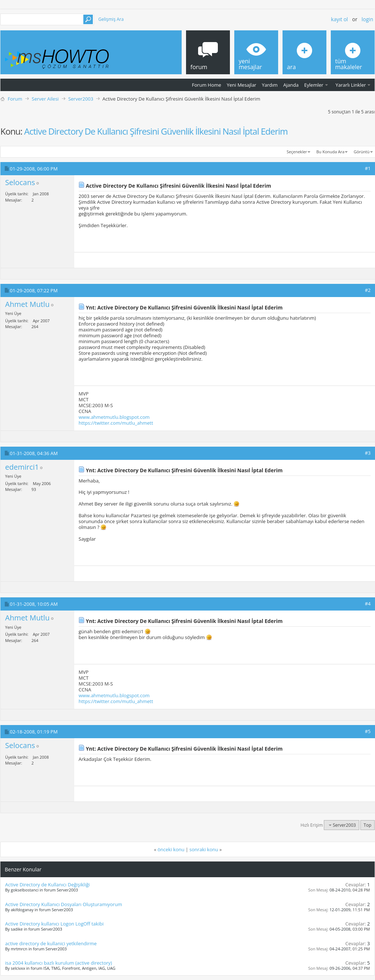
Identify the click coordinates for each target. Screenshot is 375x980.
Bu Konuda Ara (331, 152)
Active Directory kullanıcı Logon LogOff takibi (54, 924)
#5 (368, 731)
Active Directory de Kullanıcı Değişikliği (48, 885)
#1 (368, 168)
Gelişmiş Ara (111, 19)
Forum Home (207, 85)
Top (368, 825)
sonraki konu (204, 849)
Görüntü (362, 152)
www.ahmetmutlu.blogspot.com (114, 417)
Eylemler (314, 85)
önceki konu (171, 849)
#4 (368, 604)
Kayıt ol (340, 19)
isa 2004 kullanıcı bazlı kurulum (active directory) (58, 963)
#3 (368, 453)
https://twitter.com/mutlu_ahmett (116, 423)
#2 (368, 290)
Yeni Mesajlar (241, 85)
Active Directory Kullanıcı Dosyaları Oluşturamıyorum (64, 904)
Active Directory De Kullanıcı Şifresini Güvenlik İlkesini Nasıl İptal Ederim (156, 131)
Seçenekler (297, 152)
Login (367, 19)
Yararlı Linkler (351, 85)
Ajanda (291, 85)
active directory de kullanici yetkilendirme (51, 943)
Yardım (270, 85)
